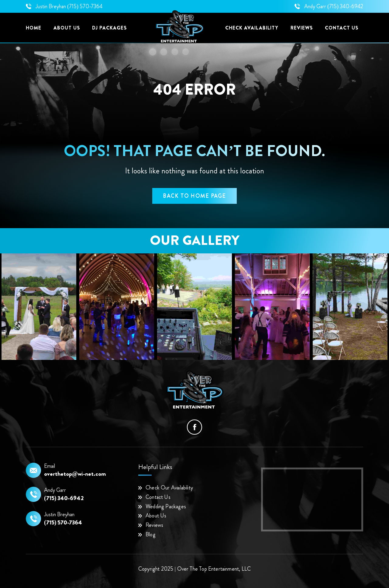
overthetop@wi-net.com (75, 474)
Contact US (342, 28)
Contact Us (158, 497)
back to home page (194, 196)
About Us (67, 28)
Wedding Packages (166, 506)
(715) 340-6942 (345, 6)
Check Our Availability (169, 488)
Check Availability (252, 28)
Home (34, 28)
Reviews (302, 28)
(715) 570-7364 (85, 6)
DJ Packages (109, 28)
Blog (151, 534)
